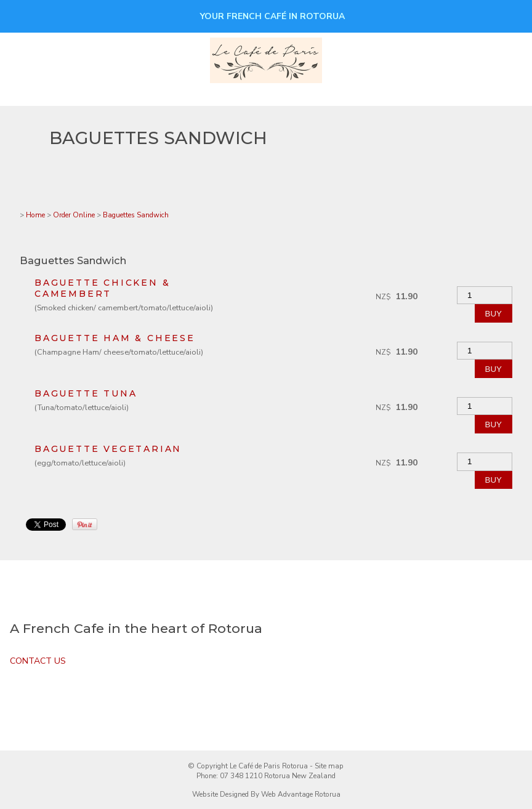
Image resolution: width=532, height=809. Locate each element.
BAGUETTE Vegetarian (108, 449)
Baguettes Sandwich (136, 215)
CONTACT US (38, 661)
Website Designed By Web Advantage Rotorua (266, 794)
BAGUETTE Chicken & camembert (102, 288)
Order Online (74, 215)
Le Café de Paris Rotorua (269, 766)
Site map (329, 766)
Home (35, 215)
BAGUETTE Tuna (86, 393)
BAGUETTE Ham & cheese (115, 338)
